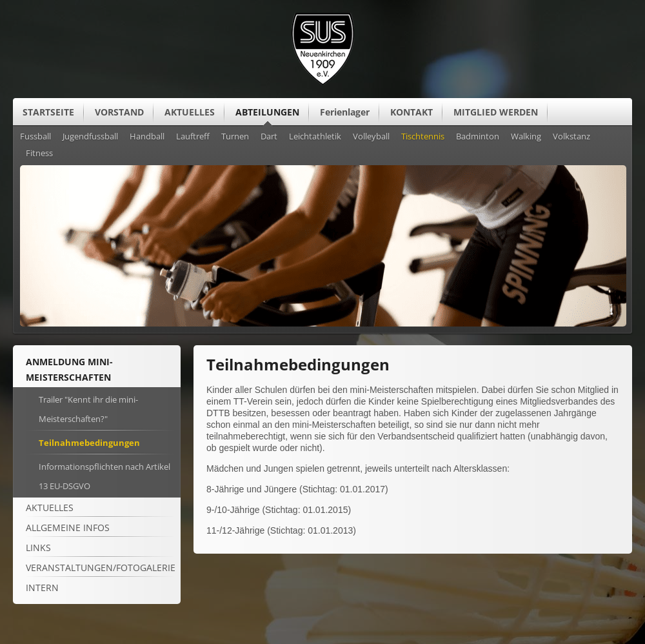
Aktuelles (50, 508)
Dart (269, 137)
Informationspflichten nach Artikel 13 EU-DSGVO (104, 476)
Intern (42, 588)
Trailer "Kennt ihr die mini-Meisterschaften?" (88, 409)
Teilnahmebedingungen (89, 443)
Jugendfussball (90, 137)
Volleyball (371, 137)
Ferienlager (345, 112)
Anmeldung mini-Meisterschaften (69, 369)
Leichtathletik (315, 137)
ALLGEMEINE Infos (68, 528)
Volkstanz (571, 137)
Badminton (478, 137)
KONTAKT (412, 112)
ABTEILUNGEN (267, 112)
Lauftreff (193, 137)
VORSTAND (119, 112)
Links (38, 548)
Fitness (39, 154)
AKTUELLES (190, 112)
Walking (526, 137)
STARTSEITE (48, 112)
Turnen (235, 137)
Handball (147, 137)
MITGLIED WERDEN (496, 112)
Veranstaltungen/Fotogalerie (101, 568)
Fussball (35, 137)
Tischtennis (423, 137)
